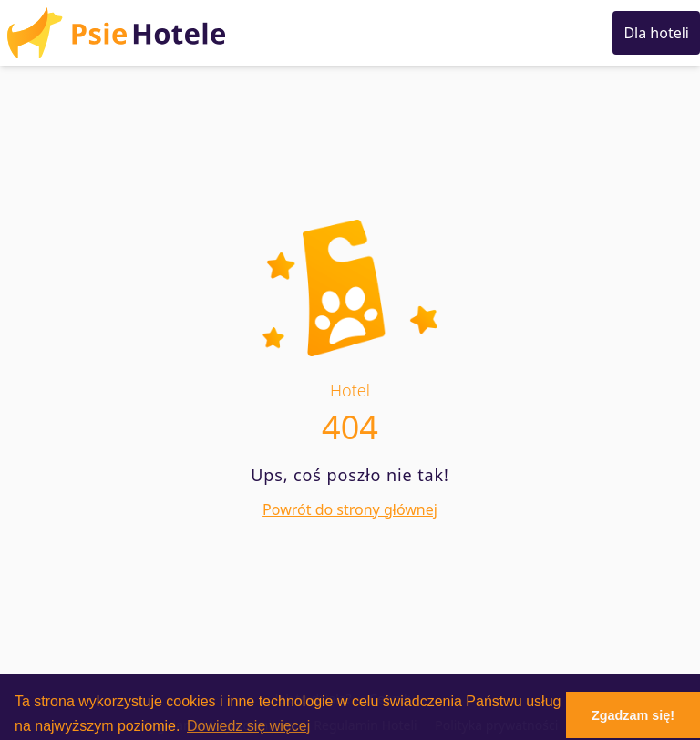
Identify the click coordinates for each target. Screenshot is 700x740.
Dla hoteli (656, 33)
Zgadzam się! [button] (633, 715)
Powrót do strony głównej (350, 509)
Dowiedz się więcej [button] (248, 726)
